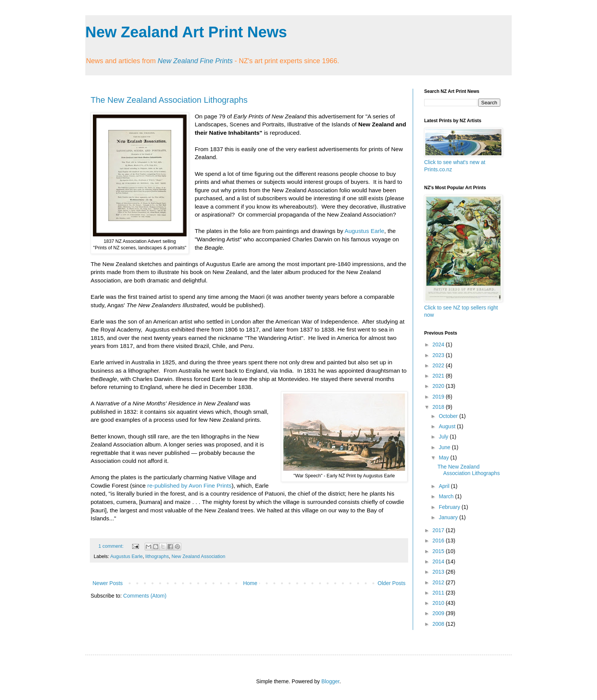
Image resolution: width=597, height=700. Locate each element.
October (449, 416)
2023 (439, 355)
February (450, 507)
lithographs (157, 556)
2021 (439, 376)
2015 (439, 551)
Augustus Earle (364, 231)
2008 (439, 624)
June (445, 447)
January (449, 517)
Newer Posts (108, 583)
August (448, 426)
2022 (439, 365)
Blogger (330, 681)
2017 (439, 530)
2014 (439, 561)
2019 (439, 397)
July (444, 437)
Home (250, 583)
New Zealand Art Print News (186, 32)
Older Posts (392, 583)
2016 (439, 541)
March (447, 496)
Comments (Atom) (145, 596)
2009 (439, 613)
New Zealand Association (198, 556)
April (445, 486)
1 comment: (112, 546)
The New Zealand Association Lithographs (169, 100)
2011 (439, 593)
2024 (439, 344)
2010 (439, 603)
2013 (439, 572)
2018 (439, 407)
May (444, 458)
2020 (439, 386)
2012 (439, 582)
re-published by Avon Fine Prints (189, 486)
